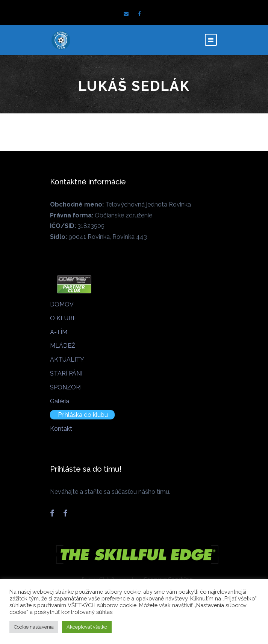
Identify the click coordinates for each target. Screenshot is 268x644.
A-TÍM (59, 332)
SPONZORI (66, 387)
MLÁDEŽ (63, 346)
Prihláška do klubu (83, 415)
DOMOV (62, 304)
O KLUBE (63, 318)
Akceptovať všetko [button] (87, 627)
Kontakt (61, 429)
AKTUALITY (67, 360)
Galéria (60, 401)
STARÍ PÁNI (66, 373)
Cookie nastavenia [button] (34, 627)
